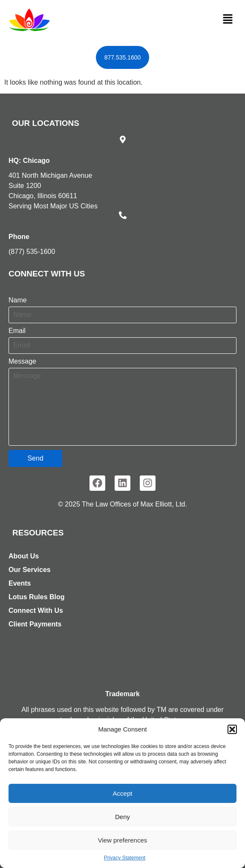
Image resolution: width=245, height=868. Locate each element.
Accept (123, 793)
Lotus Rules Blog (37, 597)
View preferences (123, 840)
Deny (122, 817)
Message (22, 361)
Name (18, 300)
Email (17, 331)
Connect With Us (36, 610)
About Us (24, 556)
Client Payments (35, 624)
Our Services (30, 570)
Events (20, 583)
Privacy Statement (125, 858)
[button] (232, 729)
